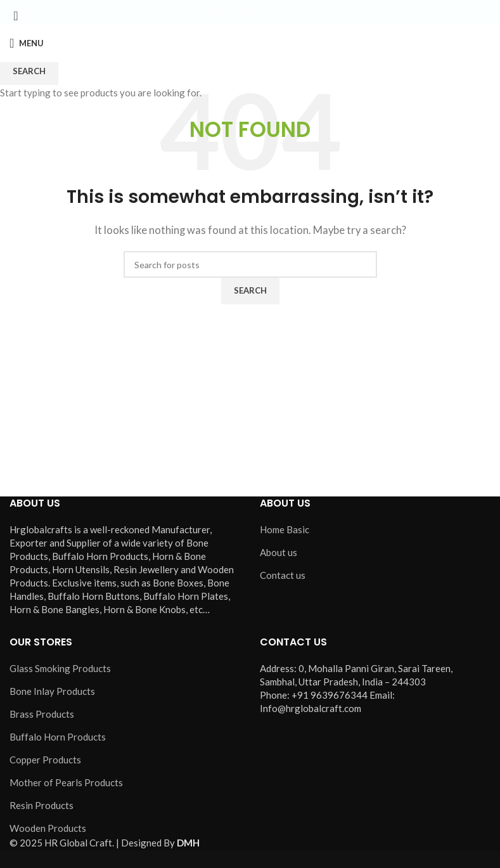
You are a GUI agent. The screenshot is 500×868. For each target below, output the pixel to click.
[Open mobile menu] (27, 43)
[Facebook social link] (220, 12)
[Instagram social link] (250, 12)
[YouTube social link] (266, 12)
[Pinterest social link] (281, 12)
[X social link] (235, 12)
